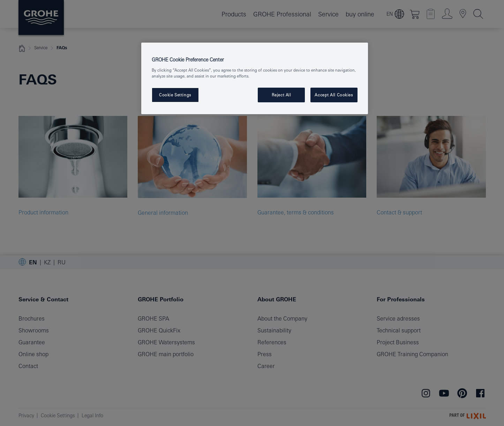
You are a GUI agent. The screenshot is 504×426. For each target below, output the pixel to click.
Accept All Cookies (334, 95)
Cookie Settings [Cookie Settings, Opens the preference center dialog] (175, 95)
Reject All (281, 95)
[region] (255, 78)
